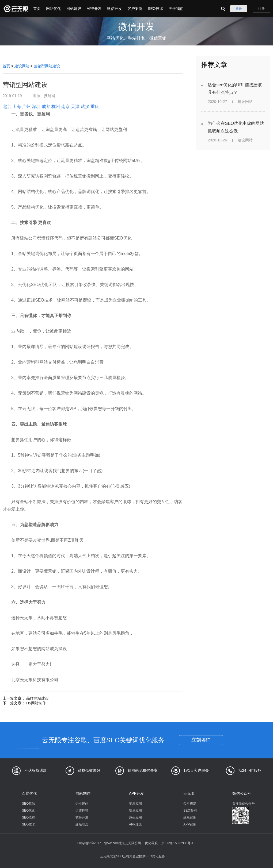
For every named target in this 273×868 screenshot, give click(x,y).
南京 (66, 107)
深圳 (36, 107)
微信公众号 (242, 793)
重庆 (95, 107)
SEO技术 (156, 9)
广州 (26, 107)
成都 (46, 107)
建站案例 (190, 817)
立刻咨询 (201, 740)
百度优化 (29, 793)
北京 (7, 107)
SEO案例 (190, 811)
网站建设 (74, 9)
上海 (17, 107)
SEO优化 (29, 811)
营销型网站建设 (47, 66)
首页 (37, 9)
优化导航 (151, 843)
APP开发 (94, 9)
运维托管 (82, 811)
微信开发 (115, 9)
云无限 (189, 793)
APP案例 (190, 824)
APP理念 (135, 824)
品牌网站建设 (37, 698)
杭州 (56, 107)
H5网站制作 (36, 703)
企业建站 (82, 804)
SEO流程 (29, 817)
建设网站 (22, 66)
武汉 (85, 107)
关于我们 (176, 9)
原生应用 (135, 817)
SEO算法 (29, 804)
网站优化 (54, 9)
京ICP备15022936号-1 (177, 843)
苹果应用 (135, 804)
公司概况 (190, 804)
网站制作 (83, 793)
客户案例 (135, 9)
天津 (75, 107)
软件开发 (82, 817)
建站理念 (82, 824)
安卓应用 (135, 811)
